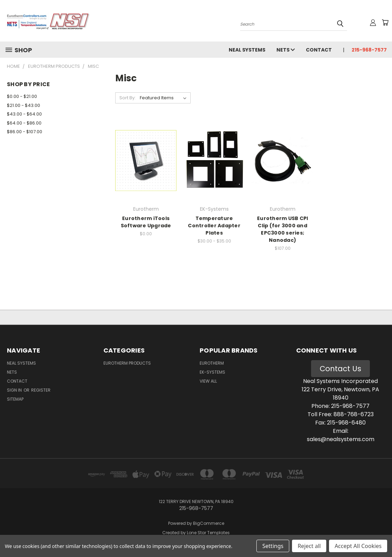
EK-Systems (212, 372)
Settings (273, 546)
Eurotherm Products (127, 363)
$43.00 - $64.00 (24, 114)
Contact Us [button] (340, 369)
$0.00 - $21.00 (22, 96)
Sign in (15, 390)
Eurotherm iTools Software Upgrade (146, 222)
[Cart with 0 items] (385, 22)
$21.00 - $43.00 (24, 105)
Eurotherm (212, 363)
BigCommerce (209, 523)
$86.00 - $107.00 (25, 132)
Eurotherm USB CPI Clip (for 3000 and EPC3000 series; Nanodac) (282, 229)
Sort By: (127, 98)
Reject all (309, 546)
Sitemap (15, 399)
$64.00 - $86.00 (24, 123)
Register (41, 390)
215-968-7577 (369, 50)
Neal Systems (247, 50)
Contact (319, 50)
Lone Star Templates (208, 533)
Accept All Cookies (358, 546)
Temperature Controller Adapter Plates (214, 226)
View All (208, 381)
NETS (286, 50)
